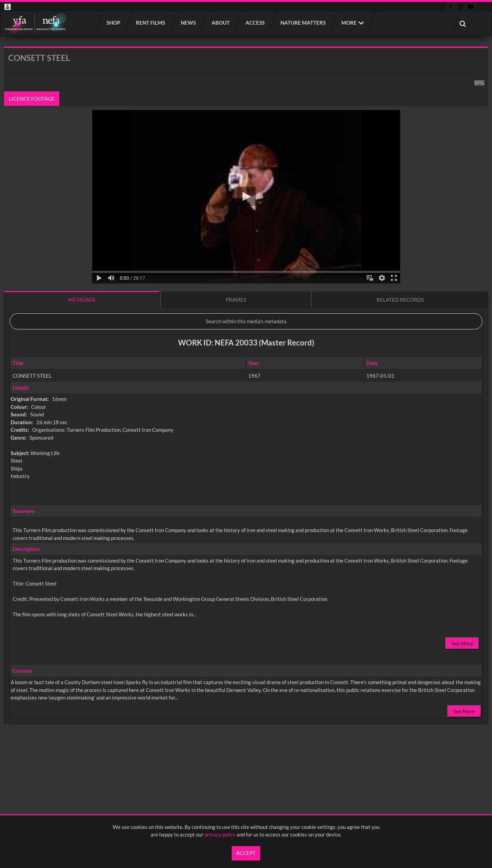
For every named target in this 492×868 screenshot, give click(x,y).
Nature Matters (303, 23)
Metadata (82, 300)
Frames (236, 300)
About (221, 23)
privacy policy (220, 834)
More (349, 23)
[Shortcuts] (479, 81)
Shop (114, 23)
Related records (400, 300)
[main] (246, 403)
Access (255, 23)
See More (462, 643)
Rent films (151, 23)
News (189, 23)
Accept (246, 853)
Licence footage (32, 99)
